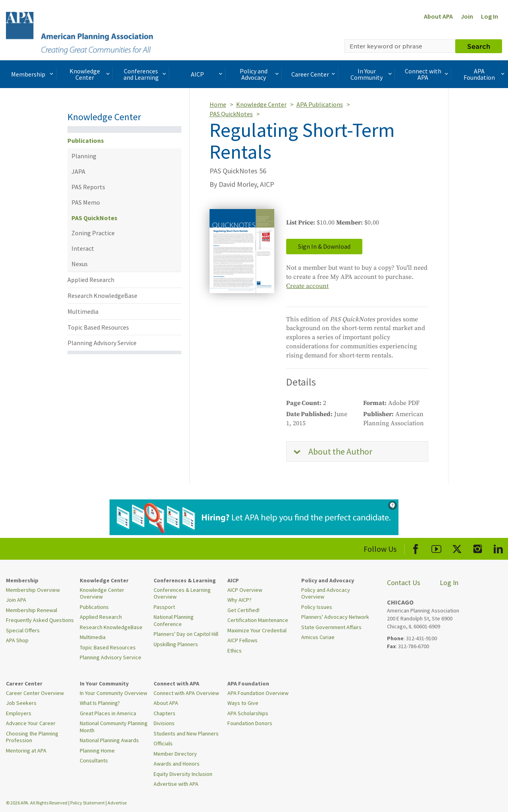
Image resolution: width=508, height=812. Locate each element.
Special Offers (23, 630)
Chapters (165, 713)
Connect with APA (427, 74)
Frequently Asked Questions (40, 620)
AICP (208, 74)
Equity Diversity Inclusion (183, 774)
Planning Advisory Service (102, 343)
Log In (490, 16)
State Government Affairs (331, 627)
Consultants (94, 760)
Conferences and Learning (146, 74)
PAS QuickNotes (94, 218)
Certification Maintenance (258, 620)
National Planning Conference (174, 620)
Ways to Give (243, 703)
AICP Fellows (242, 640)
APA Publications (320, 104)
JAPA (78, 171)
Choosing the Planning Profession (32, 737)
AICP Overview (245, 590)
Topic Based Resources (98, 327)
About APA (438, 16)
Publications (86, 140)
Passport (164, 607)
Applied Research (91, 280)
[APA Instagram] (478, 548)
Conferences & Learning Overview (182, 593)
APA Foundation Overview (258, 693)
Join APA (16, 600)
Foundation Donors (250, 723)
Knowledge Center (90, 74)
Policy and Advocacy (260, 74)
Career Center (314, 74)
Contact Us (404, 583)
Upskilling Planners (176, 644)
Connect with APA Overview (186, 693)
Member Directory (175, 754)
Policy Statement (88, 803)
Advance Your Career (31, 723)
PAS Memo (86, 202)
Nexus (80, 264)
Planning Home (97, 751)
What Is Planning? (100, 703)
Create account (307, 286)
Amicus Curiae (318, 637)
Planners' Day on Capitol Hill (186, 634)
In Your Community (372, 74)
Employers (19, 713)
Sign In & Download (324, 246)
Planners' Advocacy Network (335, 617)
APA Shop (17, 640)
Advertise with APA (176, 784)
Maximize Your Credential (257, 630)
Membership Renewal (32, 610)
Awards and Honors (177, 764)
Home (218, 104)
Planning (84, 156)
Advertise (117, 803)
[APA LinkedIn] (498, 548)
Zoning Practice (93, 233)
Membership (33, 74)
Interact (83, 248)
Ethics (235, 651)
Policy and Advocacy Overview (326, 593)
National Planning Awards (109, 740)
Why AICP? (240, 600)
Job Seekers (21, 703)
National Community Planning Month (114, 727)
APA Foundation (485, 74)
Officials (163, 743)
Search (479, 46)
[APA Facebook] (416, 548)
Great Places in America (108, 713)
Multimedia (83, 311)
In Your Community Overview (114, 693)
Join (467, 16)
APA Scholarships (248, 713)
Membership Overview (33, 590)
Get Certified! (243, 610)
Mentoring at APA (26, 751)
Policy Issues (317, 607)
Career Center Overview (35, 693)
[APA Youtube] (436, 548)
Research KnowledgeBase (102, 296)
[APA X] (457, 548)
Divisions (164, 723)
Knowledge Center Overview (102, 593)
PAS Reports (88, 187)
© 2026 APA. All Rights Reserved (37, 803)
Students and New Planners (186, 733)
